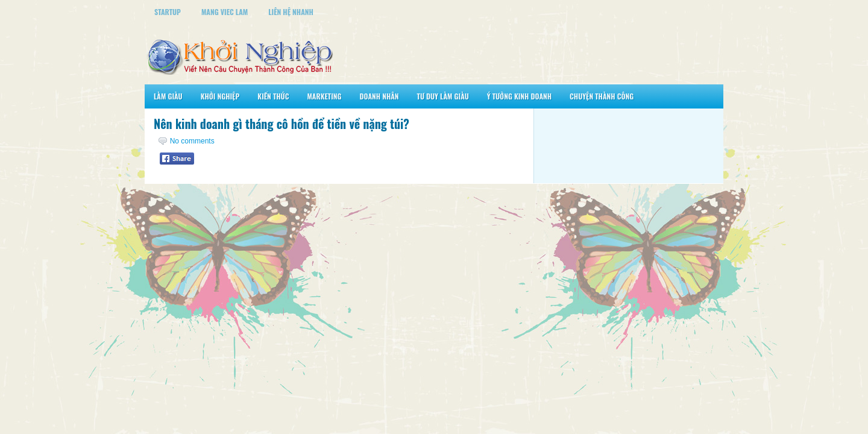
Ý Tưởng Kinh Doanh (519, 96)
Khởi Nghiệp (220, 96)
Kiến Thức (273, 96)
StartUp (168, 12)
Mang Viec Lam (225, 12)
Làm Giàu (168, 96)
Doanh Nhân (379, 96)
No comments (192, 141)
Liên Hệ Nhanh (291, 12)
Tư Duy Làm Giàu (443, 96)
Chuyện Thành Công (602, 96)
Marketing (324, 96)
